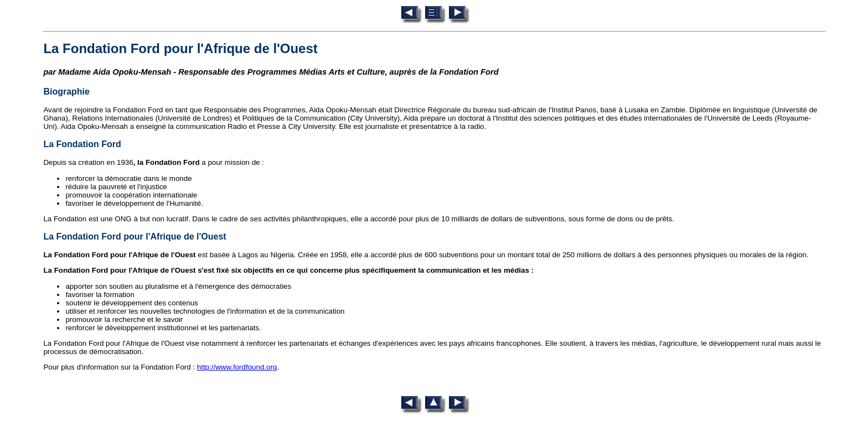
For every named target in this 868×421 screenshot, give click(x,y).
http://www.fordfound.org (237, 367)
